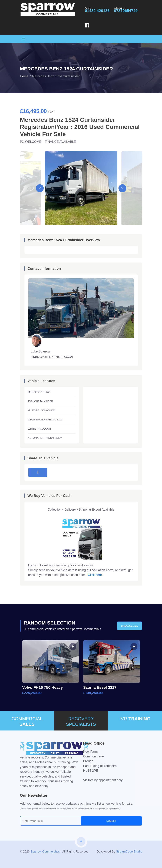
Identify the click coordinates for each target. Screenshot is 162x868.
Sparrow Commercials (45, 852)
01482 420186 (97, 11)
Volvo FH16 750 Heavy (42, 687)
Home (24, 76)
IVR (135, 719)
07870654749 (126, 11)
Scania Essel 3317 (100, 687)
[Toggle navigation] (24, 39)
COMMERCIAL (27, 721)
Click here (95, 575)
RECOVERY (81, 721)
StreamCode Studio (129, 852)
